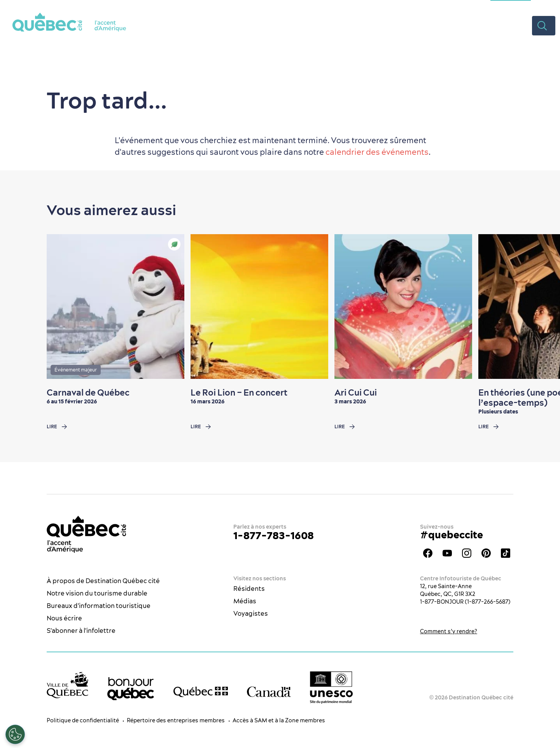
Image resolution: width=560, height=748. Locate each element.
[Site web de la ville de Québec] (67, 685)
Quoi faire (285, 25)
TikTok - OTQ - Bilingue (506, 553)
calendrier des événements (377, 152)
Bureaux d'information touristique (99, 606)
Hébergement (392, 25)
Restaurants (336, 25)
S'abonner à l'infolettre (81, 631)
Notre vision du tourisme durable (97, 593)
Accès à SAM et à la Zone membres (279, 720)
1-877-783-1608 (274, 535)
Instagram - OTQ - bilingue (467, 553)
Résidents (249, 589)
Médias (245, 601)
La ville (244, 25)
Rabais (481, 25)
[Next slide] (539, 307)
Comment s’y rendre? (449, 631)
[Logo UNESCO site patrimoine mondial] (331, 688)
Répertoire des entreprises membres (176, 720)
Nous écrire (64, 618)
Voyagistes (251, 613)
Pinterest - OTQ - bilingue (486, 553)
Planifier (442, 25)
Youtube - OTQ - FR (447, 553)
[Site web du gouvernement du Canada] (269, 692)
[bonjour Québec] (131, 689)
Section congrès (511, 6)
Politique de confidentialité (83, 720)
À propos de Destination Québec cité (103, 581)
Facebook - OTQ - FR (428, 553)
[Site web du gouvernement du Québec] (201, 692)
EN (542, 6)
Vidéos (515, 25)
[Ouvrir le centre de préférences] (15, 734)
